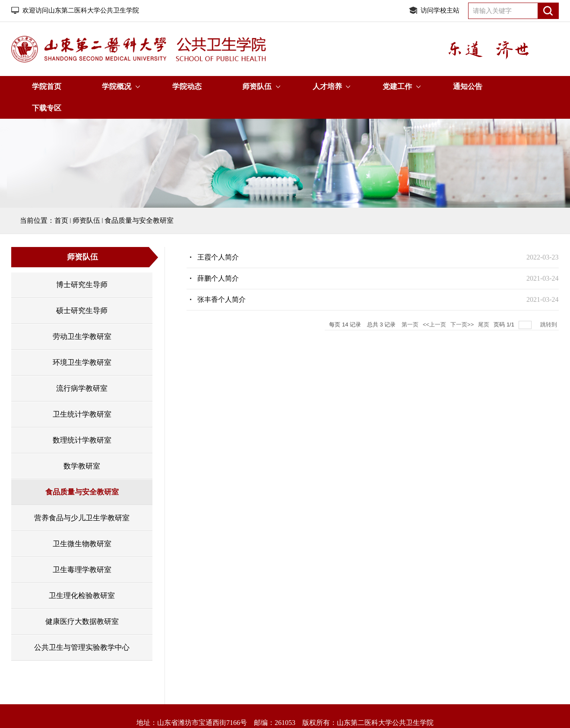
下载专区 (47, 108)
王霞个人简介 (218, 257)
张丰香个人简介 (222, 299)
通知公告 (468, 87)
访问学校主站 (440, 10)
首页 (61, 220)
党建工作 (397, 87)
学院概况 (117, 87)
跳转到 (549, 324)
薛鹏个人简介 (218, 278)
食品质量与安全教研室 (139, 220)
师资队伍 (257, 87)
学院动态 (187, 87)
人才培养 (327, 87)
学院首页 (47, 87)
